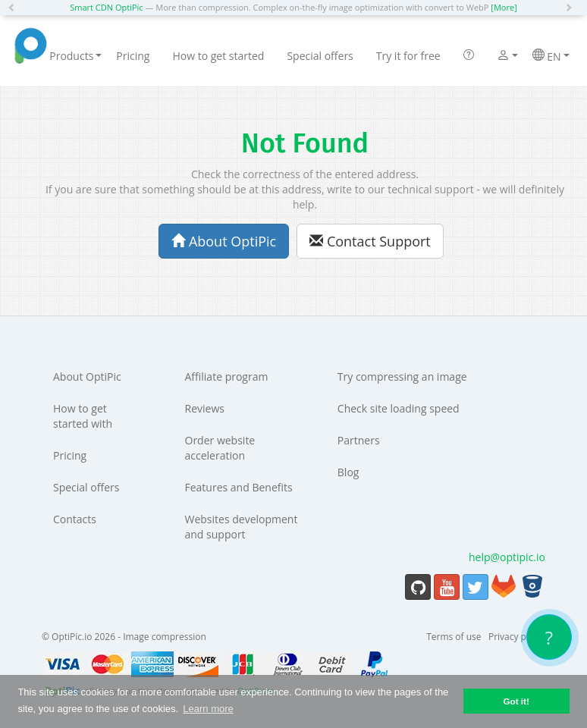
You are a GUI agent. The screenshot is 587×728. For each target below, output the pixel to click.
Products (75, 56)
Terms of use (454, 637)
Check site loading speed (399, 408)
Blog (348, 472)
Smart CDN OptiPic (106, 7)
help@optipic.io (507, 557)
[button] (15, 8)
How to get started (218, 56)
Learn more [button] (208, 709)
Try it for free (408, 56)
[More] (504, 7)
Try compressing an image (402, 377)
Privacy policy (517, 637)
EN (551, 56)
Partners (359, 440)
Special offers (320, 56)
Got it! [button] (516, 701)
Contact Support (370, 241)
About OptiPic (224, 241)
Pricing (133, 56)
